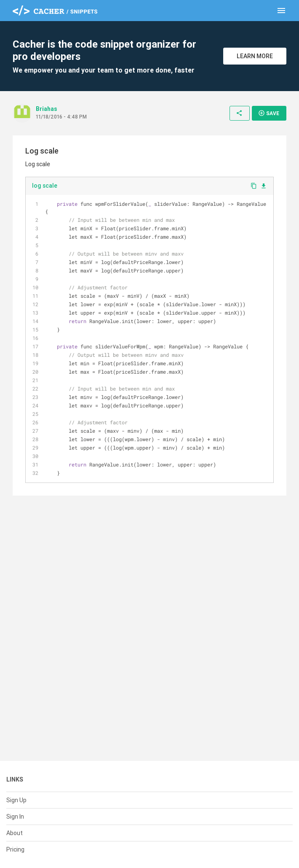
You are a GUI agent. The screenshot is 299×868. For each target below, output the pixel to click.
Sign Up (16, 800)
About (15, 833)
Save (269, 113)
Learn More (255, 56)
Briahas (47, 109)
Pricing (15, 849)
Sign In (15, 817)
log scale (45, 186)
